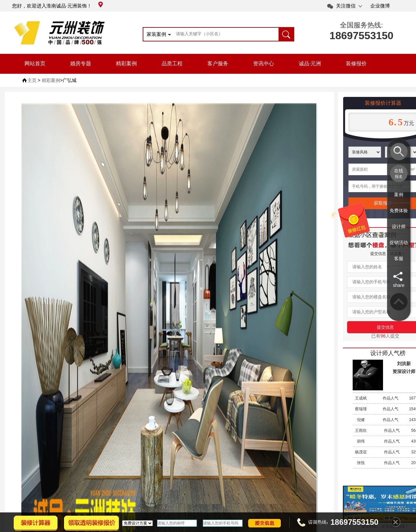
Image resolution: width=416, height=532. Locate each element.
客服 (399, 258)
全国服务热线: (361, 25)
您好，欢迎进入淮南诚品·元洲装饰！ (57, 6)
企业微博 (380, 6)
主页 (32, 80)
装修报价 (356, 63)
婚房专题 (81, 63)
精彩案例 (126, 63)
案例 (399, 195)
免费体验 (399, 211)
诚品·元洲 (310, 63)
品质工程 (172, 63)
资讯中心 (264, 63)
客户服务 (218, 63)
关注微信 (346, 6)
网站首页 (35, 63)
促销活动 (399, 243)
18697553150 (361, 36)
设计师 (399, 227)
